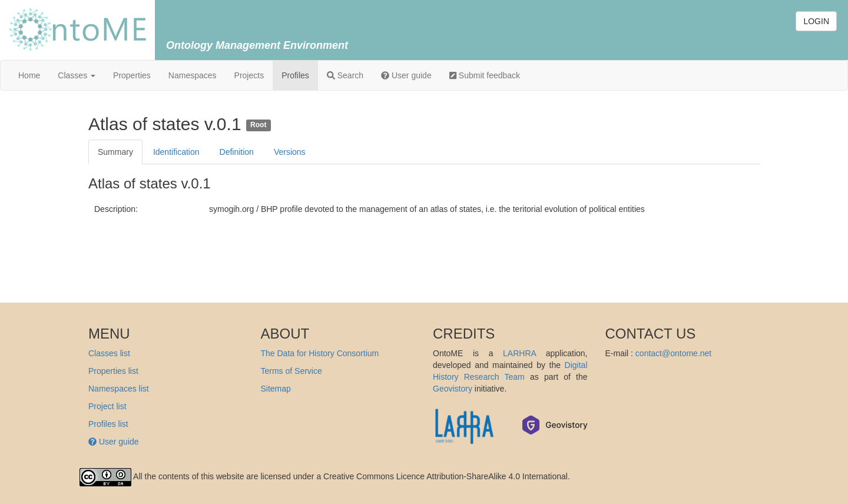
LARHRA (519, 353)
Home (29, 75)
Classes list (109, 353)
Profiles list (108, 424)
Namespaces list (119, 389)
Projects (249, 75)
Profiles (295, 75)
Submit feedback (485, 75)
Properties (132, 75)
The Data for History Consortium (320, 353)
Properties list (113, 371)
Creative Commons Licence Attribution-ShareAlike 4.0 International (445, 476)
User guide (406, 75)
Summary (115, 152)
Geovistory (453, 389)
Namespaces (193, 75)
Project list (107, 406)
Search (345, 75)
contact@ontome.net (673, 353)
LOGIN (816, 21)
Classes (77, 75)
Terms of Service (291, 371)
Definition (237, 152)
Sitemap (276, 389)
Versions (290, 152)
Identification (176, 152)
